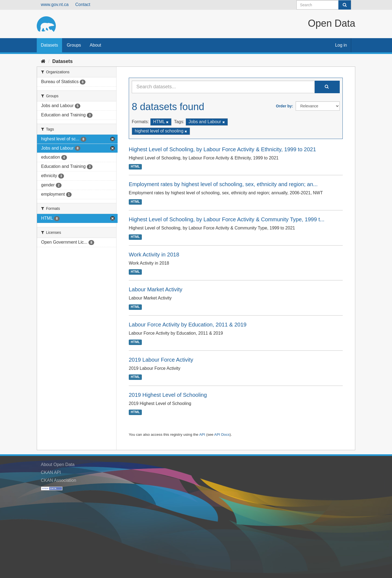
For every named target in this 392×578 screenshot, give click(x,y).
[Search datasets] (324, 5)
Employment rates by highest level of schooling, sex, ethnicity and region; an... (223, 184)
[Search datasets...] (223, 87)
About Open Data (58, 464)
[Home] (43, 61)
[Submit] (345, 5)
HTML (135, 167)
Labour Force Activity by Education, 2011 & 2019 (188, 325)
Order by (284, 106)
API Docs (222, 435)
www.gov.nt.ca (55, 4)
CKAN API (51, 472)
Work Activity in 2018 (154, 255)
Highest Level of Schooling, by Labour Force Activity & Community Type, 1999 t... (227, 219)
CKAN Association (59, 480)
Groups (74, 45)
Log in (341, 45)
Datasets (49, 45)
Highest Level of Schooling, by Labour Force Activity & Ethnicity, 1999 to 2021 (222, 149)
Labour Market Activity (156, 289)
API (202, 435)
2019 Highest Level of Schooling (168, 395)
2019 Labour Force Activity (161, 360)
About (96, 45)
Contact (83, 4)
